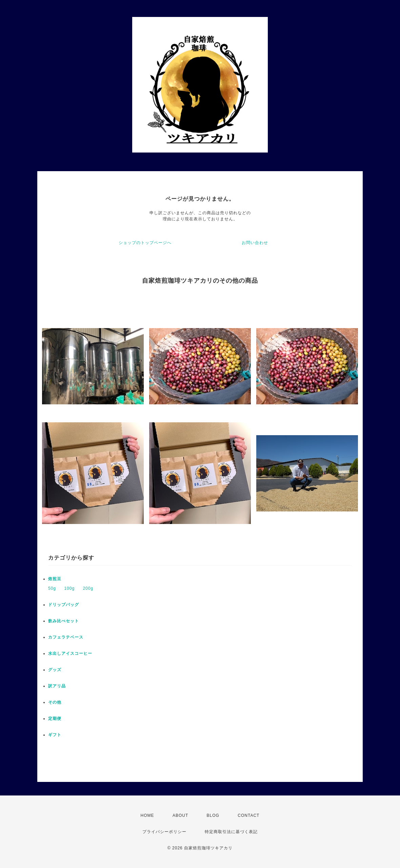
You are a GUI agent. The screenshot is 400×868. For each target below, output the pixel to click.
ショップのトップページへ (145, 243)
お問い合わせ (255, 243)
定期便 (55, 719)
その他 (55, 702)
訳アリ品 (57, 686)
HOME (147, 815)
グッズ (55, 670)
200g (88, 588)
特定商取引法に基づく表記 (231, 832)
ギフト (55, 735)
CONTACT (248, 815)
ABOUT (180, 815)
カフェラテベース (66, 637)
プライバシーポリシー (164, 832)
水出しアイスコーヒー (70, 653)
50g (52, 588)
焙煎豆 (55, 579)
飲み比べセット (64, 621)
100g (69, 588)
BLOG (213, 815)
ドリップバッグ (64, 605)
